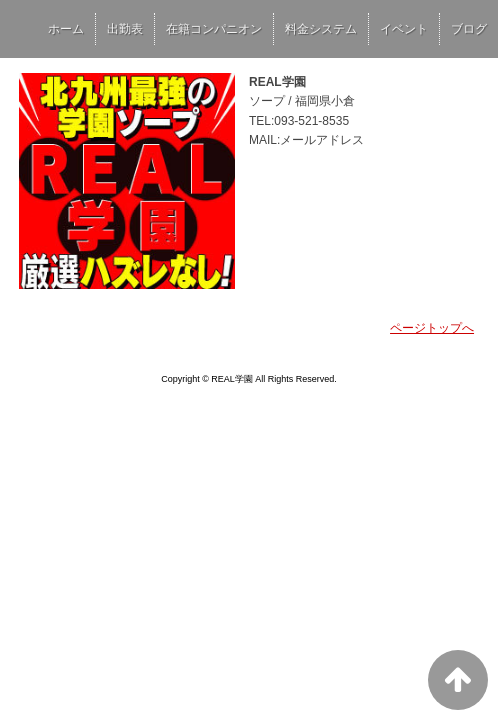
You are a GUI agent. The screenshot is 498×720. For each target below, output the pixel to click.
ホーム (66, 29)
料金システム (321, 29)
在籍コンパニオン (214, 29)
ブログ (469, 29)
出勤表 (125, 29)
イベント (404, 29)
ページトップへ (432, 328)
